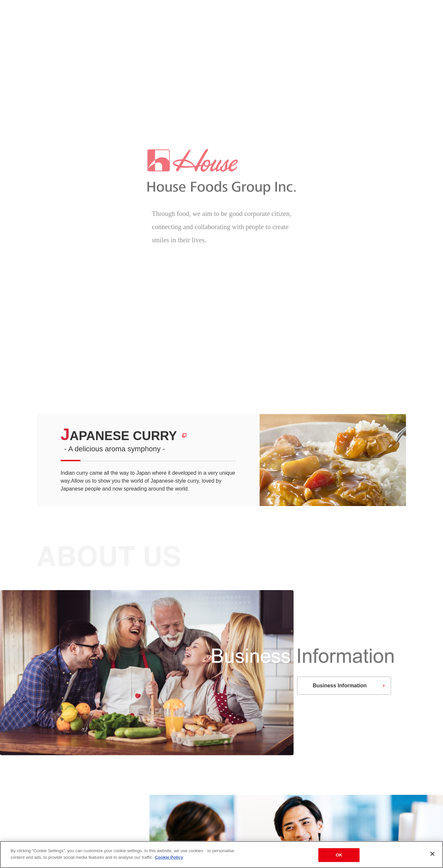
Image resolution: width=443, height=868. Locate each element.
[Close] (432, 855)
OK (339, 857)
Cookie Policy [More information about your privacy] (169, 859)
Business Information (340, 686)
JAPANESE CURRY (119, 436)
